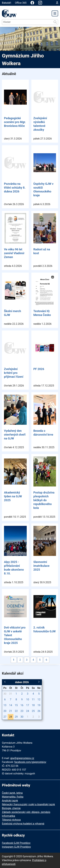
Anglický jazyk (10, 801)
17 (28, 705)
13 (5, 705)
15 (16, 705)
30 (5, 694)
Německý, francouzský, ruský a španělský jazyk (28, 804)
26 (39, 711)
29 (16, 717)
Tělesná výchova (11, 820)
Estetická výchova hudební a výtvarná (23, 824)
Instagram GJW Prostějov (16, 847)
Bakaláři (6, 3)
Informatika (8, 816)
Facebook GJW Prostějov (16, 843)
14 (11, 705)
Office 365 (21, 3)
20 (5, 711)
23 (22, 711)
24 (28, 711)
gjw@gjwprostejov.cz (22, 758)
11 (33, 699)
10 (28, 699)
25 (33, 711)
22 (16, 711)
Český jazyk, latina (12, 793)
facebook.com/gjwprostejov (30, 762)
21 (11, 711)
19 (39, 705)
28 (11, 717)
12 (39, 699)
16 (22, 705)
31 (11, 694)
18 (33, 705)
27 (5, 717)
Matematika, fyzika (13, 797)
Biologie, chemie (11, 808)
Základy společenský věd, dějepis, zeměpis (26, 812)
